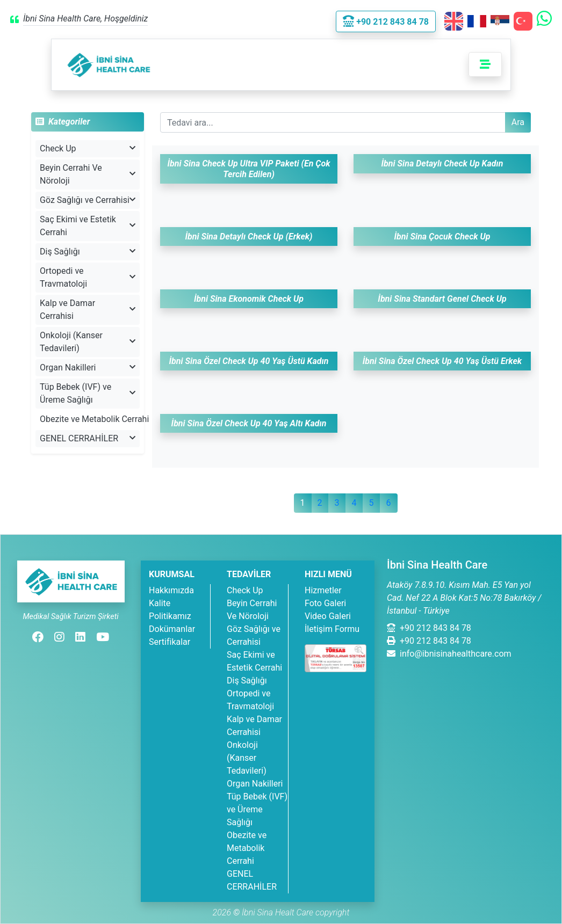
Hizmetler (323, 590)
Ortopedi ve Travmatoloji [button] (88, 277)
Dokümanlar (172, 629)
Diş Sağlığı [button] (88, 252)
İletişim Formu (332, 629)
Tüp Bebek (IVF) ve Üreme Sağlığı (257, 809)
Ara (518, 122)
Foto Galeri (325, 603)
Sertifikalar (170, 642)
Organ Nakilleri (255, 784)
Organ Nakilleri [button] (88, 368)
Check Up (245, 590)
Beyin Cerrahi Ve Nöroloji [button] (88, 174)
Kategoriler (63, 122)
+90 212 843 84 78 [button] (386, 22)
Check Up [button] (88, 148)
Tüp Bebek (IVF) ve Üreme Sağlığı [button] (88, 393)
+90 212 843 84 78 (429, 628)
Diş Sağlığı (247, 681)
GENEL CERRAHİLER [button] (88, 438)
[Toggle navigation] (485, 64)
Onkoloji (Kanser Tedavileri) (247, 758)
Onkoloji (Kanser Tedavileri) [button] (88, 342)
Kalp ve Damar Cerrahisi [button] (88, 310)
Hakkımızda (171, 590)
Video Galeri (328, 616)
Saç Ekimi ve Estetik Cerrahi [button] (88, 226)
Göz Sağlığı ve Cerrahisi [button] (88, 200)
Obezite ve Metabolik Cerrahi (90, 419)
